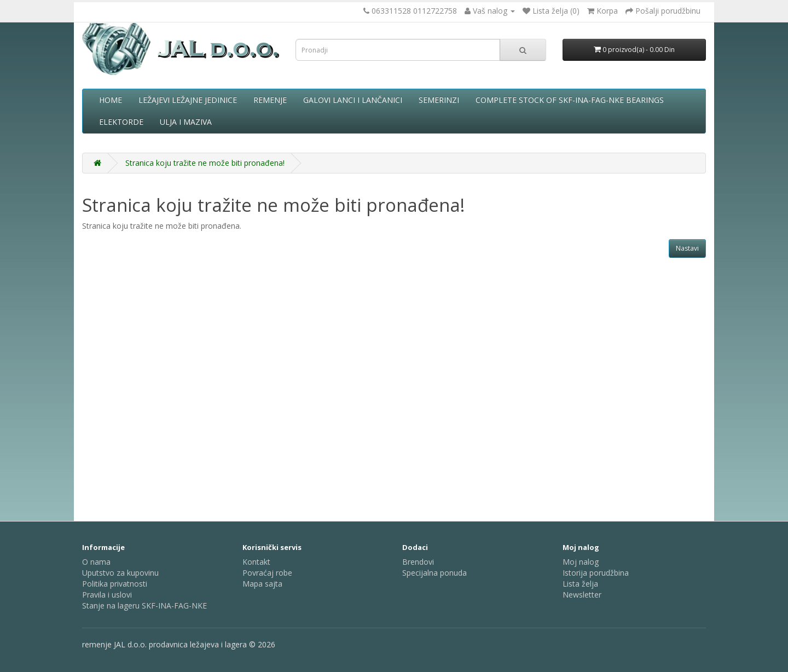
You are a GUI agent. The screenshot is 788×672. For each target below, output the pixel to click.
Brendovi (418, 562)
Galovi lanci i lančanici (353, 100)
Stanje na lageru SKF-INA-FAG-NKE (144, 606)
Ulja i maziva (186, 122)
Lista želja (580, 584)
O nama (96, 562)
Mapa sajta (262, 584)
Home (111, 100)
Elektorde (121, 122)
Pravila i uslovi (107, 595)
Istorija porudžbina (596, 573)
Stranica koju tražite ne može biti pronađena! (205, 163)
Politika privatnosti (115, 584)
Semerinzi (439, 100)
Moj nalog (581, 562)
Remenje (270, 100)
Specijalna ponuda (434, 573)
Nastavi (687, 248)
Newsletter (582, 595)
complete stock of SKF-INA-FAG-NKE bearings (570, 100)
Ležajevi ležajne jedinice (188, 100)
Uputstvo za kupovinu (120, 573)
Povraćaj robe (267, 573)
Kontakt (256, 562)
